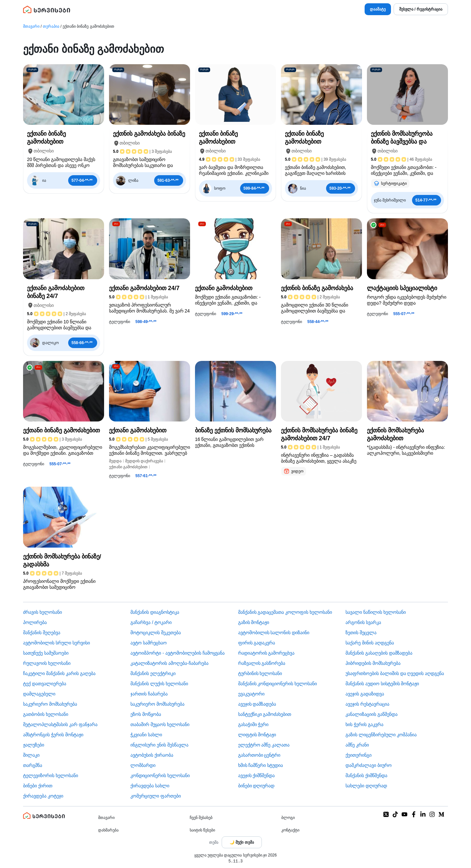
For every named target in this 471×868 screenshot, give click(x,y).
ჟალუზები (34, 745)
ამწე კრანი (357, 745)
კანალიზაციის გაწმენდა (372, 714)
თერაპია (51, 26)
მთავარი (31, 26)
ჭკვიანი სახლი (146, 735)
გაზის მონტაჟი (254, 622)
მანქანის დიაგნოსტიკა (155, 612)
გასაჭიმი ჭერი (253, 724)
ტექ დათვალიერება (45, 684)
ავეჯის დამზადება (257, 704)
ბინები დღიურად (256, 786)
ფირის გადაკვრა (257, 643)
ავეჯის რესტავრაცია (367, 704)
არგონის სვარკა (363, 622)
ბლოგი (288, 818)
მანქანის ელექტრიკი (153, 673)
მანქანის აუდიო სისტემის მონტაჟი (382, 684)
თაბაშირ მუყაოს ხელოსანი (160, 724)
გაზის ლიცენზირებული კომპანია (381, 735)
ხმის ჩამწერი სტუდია (261, 765)
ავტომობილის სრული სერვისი (56, 643)
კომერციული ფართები (156, 796)
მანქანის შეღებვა (42, 633)
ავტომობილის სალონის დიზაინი (274, 633)
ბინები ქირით (38, 786)
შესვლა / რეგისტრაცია (421, 9)
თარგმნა (33, 765)
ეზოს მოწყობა (146, 714)
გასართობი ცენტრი (259, 755)
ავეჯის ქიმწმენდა (257, 775)
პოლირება (35, 622)
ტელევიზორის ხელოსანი (51, 775)
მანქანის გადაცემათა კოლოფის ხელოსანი (285, 612)
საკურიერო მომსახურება (50, 704)
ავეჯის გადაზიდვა (365, 694)
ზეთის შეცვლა (361, 633)
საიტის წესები (202, 830)
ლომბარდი (143, 765)
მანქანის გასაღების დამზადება (379, 653)
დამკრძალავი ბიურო (369, 765)
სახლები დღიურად (366, 786)
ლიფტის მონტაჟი (257, 735)
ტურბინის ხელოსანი (260, 673)
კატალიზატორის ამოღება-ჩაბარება (169, 663)
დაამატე (378, 9)
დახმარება (108, 830)
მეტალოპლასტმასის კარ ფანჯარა (60, 724)
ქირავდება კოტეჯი (43, 796)
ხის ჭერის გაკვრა (364, 724)
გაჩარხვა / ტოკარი (151, 622)
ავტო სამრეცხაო (149, 643)
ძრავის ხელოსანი (42, 612)
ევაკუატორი (251, 694)
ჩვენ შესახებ (201, 818)
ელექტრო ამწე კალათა (264, 745)
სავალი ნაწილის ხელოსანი (376, 612)
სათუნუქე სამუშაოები (46, 653)
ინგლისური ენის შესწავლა (159, 745)
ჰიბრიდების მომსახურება (373, 663)
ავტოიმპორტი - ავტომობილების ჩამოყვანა (177, 653)
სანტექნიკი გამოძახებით (265, 714)
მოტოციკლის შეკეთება (156, 633)
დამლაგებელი (39, 694)
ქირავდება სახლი (150, 786)
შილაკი (31, 755)
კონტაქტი (290, 830)
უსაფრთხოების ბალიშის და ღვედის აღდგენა (395, 673)
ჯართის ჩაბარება (149, 694)
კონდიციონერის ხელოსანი (160, 775)
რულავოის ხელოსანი (47, 663)
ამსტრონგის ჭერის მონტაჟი (53, 735)
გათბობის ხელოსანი (46, 714)
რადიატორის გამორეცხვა (266, 653)
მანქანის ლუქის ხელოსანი (159, 684)
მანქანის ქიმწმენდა (366, 775)
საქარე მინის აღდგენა (370, 643)
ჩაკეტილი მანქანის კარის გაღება (59, 673)
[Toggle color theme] (242, 842)
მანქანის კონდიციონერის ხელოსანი (278, 684)
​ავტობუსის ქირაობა (152, 755)
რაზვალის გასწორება (262, 663)
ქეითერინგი (359, 755)
